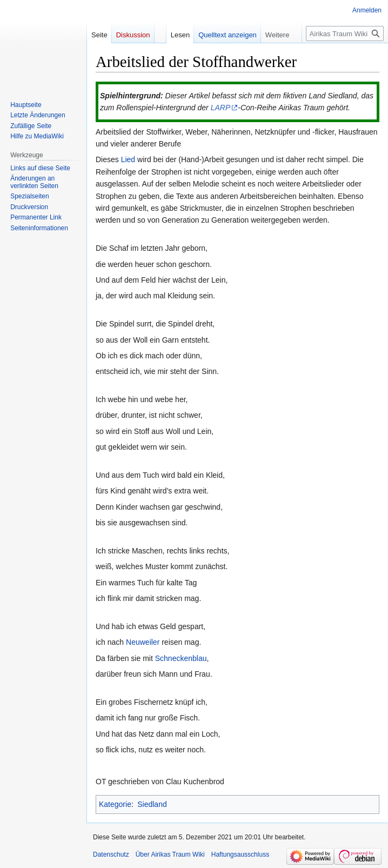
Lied (128, 159)
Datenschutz (111, 854)
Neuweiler (143, 642)
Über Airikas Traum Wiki (170, 854)
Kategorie (115, 804)
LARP (221, 108)
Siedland (152, 804)
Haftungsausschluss (240, 854)
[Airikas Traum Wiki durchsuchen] (345, 34)
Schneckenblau (181, 658)
